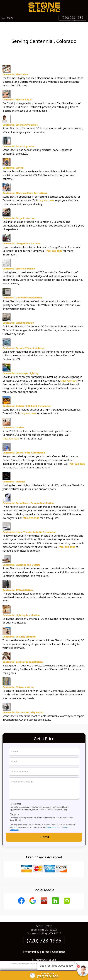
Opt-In (16, 810)
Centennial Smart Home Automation (24, 444)
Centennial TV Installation (18, 581)
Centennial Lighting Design (18, 314)
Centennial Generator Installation (22, 288)
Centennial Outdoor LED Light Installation (27, 397)
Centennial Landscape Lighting (21, 364)
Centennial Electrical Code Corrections (25, 184)
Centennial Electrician (15, 65)
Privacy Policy (52, 822)
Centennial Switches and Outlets (21, 556)
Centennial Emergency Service (20, 116)
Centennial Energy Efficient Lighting (23, 339)
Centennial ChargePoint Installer (22, 234)
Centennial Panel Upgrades (18, 137)
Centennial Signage (14, 472)
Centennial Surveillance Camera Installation (28, 494)
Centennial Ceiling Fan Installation (23, 653)
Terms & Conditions (53, 947)
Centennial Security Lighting (19, 628)
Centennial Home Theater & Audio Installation (29, 523)
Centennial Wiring (13, 159)
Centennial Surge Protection (19, 209)
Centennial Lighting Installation (21, 606)
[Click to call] (44, 975)
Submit (44, 832)
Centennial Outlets (13, 418)
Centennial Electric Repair (18, 90)
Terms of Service (68, 959)
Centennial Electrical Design (19, 260)
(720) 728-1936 (72, 18)
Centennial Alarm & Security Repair (23, 703)
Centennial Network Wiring (18, 678)
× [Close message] (74, 963)
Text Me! (17, 799)
